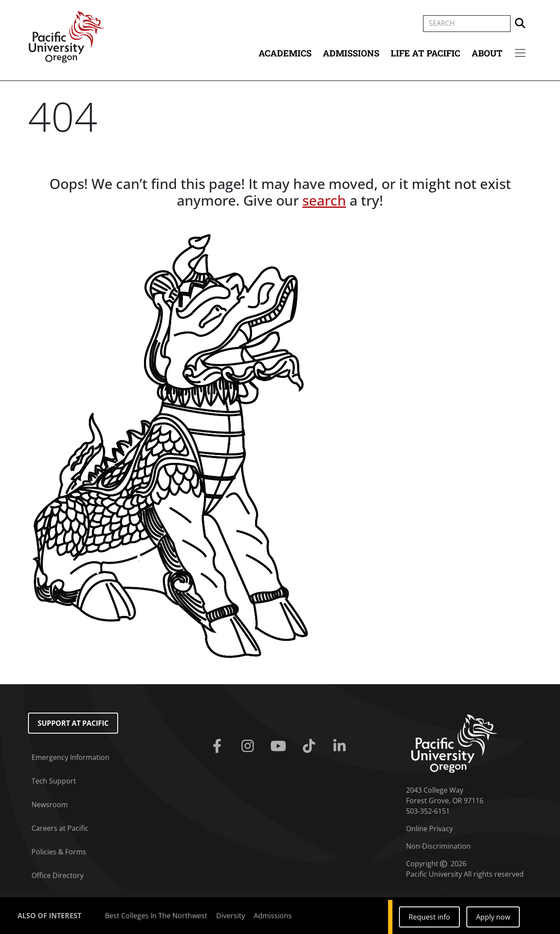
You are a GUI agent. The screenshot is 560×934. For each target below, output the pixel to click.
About (487, 53)
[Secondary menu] (520, 53)
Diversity (231, 916)
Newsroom (50, 805)
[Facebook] (219, 746)
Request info (429, 917)
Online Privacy (429, 829)
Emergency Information (70, 757)
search (324, 200)
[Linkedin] (341, 746)
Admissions (351, 53)
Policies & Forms (59, 852)
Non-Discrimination (438, 846)
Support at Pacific (73, 723)
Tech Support (54, 781)
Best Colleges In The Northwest (156, 916)
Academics (285, 53)
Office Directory (58, 875)
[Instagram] (249, 746)
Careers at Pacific (60, 828)
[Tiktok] (311, 746)
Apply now (493, 917)
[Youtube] (280, 746)
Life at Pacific (425, 53)
